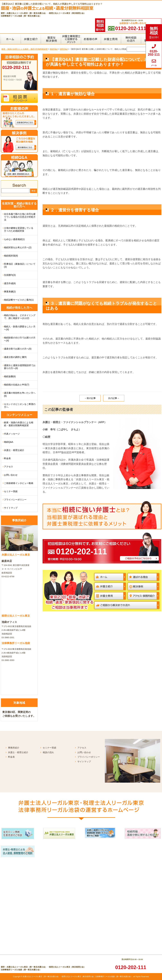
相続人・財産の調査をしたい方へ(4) (20, 328)
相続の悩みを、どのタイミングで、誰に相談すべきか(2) (20, 317)
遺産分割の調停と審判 (15, 357)
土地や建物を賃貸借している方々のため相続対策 (19, 229)
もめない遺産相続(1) (14, 239)
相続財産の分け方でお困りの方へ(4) (20, 339)
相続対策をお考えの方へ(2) (18, 247)
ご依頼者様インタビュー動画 (19, 483)
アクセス (9, 467)
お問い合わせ (11, 475)
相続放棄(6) (10, 376)
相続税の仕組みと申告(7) (17, 385)
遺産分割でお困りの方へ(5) (18, 349)
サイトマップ (11, 508)
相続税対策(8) (11, 256)
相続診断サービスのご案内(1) (19, 300)
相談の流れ (48, 752)
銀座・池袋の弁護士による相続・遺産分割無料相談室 (19, 424)
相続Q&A (9, 442)
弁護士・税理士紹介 (14, 450)
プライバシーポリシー (15, 500)
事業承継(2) (10, 292)
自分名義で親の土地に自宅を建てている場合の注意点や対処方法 (20, 217)
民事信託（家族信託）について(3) (20, 265)
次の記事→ (114, 398)
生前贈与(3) (10, 275)
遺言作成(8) (10, 283)
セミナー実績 (11, 491)
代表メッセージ (12, 434)
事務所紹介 (14, 748)
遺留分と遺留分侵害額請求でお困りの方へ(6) (20, 367)
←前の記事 (90, 398)
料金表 (7, 458)
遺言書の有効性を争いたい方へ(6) (20, 394)
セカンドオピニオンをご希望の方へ (20, 406)
